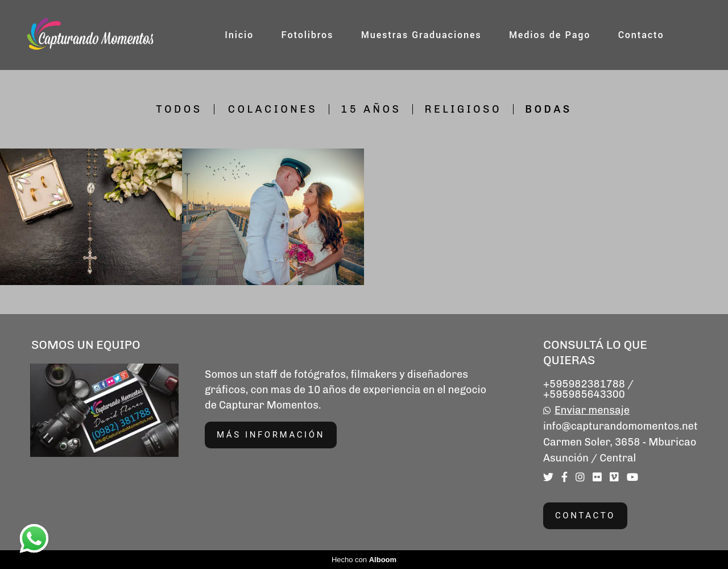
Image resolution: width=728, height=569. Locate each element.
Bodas (549, 109)
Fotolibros (307, 35)
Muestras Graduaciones (421, 35)
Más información (271, 435)
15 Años (371, 109)
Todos (179, 109)
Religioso (463, 109)
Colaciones (273, 109)
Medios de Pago (550, 35)
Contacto (641, 35)
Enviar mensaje (592, 410)
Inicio (239, 35)
